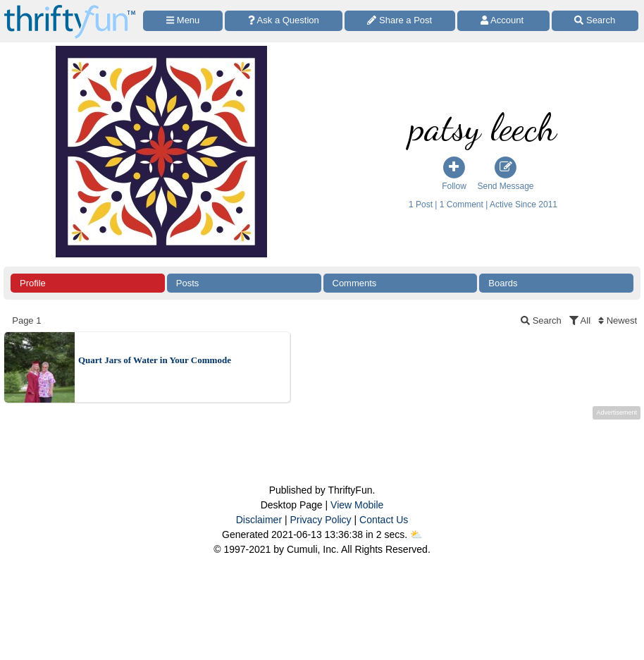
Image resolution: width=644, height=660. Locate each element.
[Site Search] (595, 21)
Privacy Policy (320, 520)
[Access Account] (503, 21)
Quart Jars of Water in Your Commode (155, 360)
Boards (503, 283)
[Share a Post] (400, 21)
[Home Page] (70, 8)
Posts (188, 283)
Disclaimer (259, 520)
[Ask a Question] (283, 21)
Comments (355, 283)
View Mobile (357, 505)
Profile (33, 283)
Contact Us (384, 520)
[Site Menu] (183, 21)
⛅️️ (416, 534)
